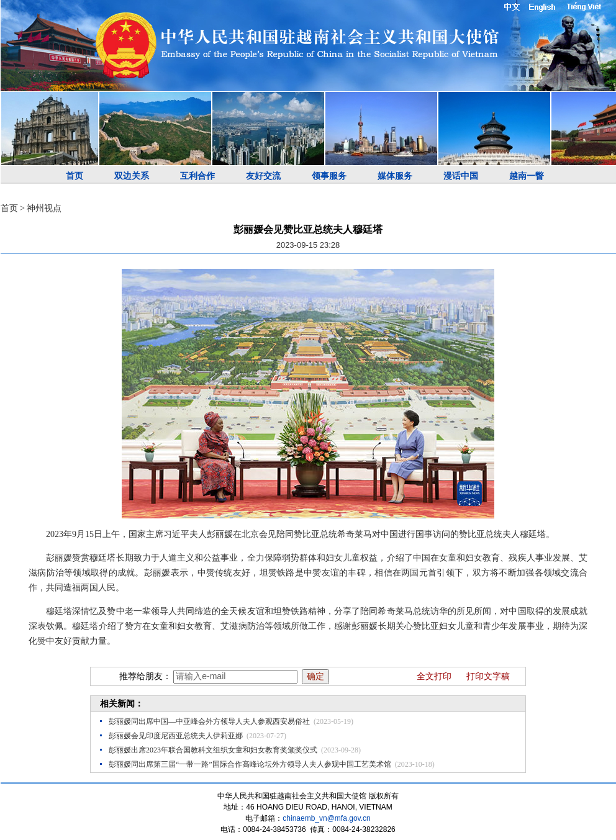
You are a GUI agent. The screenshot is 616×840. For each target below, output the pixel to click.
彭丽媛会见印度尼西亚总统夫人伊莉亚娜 (176, 736)
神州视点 (44, 208)
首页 (75, 176)
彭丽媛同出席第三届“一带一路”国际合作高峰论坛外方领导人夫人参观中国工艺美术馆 (250, 764)
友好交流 (263, 176)
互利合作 (197, 176)
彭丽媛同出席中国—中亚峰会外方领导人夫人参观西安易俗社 (209, 721)
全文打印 (434, 676)
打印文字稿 (488, 676)
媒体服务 (395, 176)
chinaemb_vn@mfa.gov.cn (326, 818)
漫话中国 (461, 176)
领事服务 (329, 176)
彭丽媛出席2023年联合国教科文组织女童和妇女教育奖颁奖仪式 (213, 750)
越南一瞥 (527, 176)
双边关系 (132, 176)
